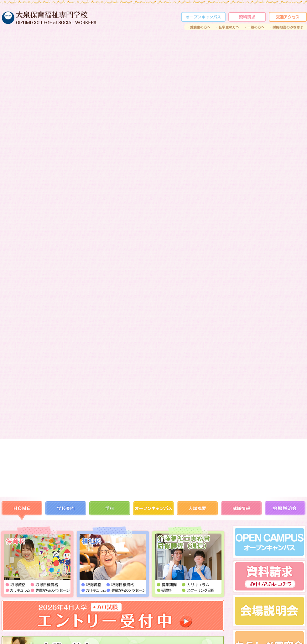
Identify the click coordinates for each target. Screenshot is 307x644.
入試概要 (197, 511)
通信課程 (188, 562)
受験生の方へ (199, 27)
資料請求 (247, 17)
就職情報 (241, 511)
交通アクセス (288, 17)
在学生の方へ (228, 27)
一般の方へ (255, 27)
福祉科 (113, 562)
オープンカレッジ (203, 17)
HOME (22, 511)
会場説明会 (285, 511)
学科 (110, 511)
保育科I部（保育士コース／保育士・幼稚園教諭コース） (38, 562)
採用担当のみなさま (287, 27)
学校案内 (66, 511)
